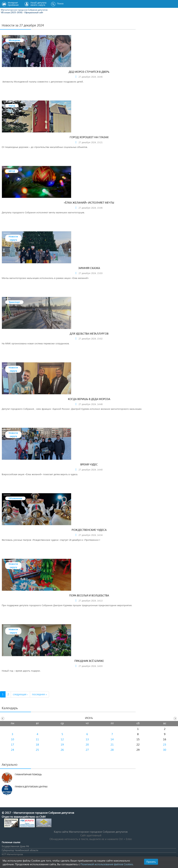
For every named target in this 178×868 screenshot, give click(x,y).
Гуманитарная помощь (28, 774)
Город (12, 106)
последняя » (39, 694)
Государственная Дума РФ (15, 846)
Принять (151, 862)
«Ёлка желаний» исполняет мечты (89, 202)
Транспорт (14, 302)
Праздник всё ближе (89, 661)
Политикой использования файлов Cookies (107, 864)
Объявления (15, 498)
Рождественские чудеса (89, 530)
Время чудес (89, 464)
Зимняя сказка (89, 268)
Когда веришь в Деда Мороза (89, 399)
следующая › (20, 694)
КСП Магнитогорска (12, 854)
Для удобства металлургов (89, 333)
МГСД (12, 171)
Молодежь (15, 40)
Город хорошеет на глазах (89, 137)
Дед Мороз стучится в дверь (89, 72)
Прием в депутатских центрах (31, 787)
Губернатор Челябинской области (20, 850)
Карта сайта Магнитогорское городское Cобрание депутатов (91, 832)
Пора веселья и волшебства (89, 595)
